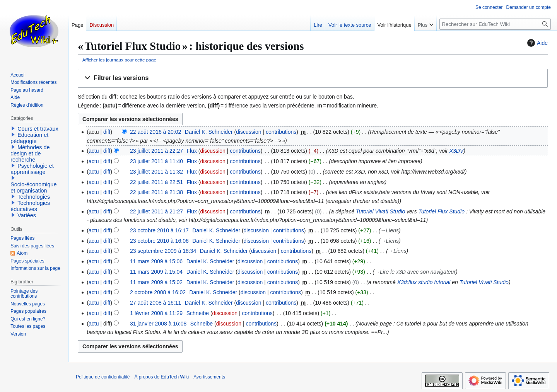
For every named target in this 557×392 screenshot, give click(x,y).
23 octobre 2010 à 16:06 (159, 241)
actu (94, 151)
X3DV (457, 151)
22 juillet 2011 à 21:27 (156, 211)
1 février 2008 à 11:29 (156, 313)
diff (107, 132)
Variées (27, 215)
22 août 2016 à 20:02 (155, 132)
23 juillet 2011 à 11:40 (156, 161)
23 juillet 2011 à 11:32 (156, 172)
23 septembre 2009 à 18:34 (163, 251)
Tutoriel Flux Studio (441, 211)
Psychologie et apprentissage (32, 169)
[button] (313, 78)
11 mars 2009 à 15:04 (156, 272)
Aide (536, 43)
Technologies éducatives (30, 206)
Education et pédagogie (29, 138)
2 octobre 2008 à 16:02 (158, 292)
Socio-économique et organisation (33, 187)
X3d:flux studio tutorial (424, 282)
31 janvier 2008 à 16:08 (158, 324)
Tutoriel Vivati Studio (380, 211)
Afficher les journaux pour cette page (119, 60)
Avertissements (209, 377)
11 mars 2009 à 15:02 (156, 282)
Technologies (34, 197)
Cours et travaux (38, 129)
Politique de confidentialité (103, 377)
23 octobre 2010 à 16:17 (159, 230)
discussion (249, 132)
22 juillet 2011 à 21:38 (156, 192)
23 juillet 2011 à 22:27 (156, 151)
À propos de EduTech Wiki (161, 377)
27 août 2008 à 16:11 (155, 303)
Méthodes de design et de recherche (30, 153)
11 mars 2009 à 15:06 (156, 261)
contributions (281, 132)
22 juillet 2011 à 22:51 (156, 182)
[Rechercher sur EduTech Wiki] (495, 24)
